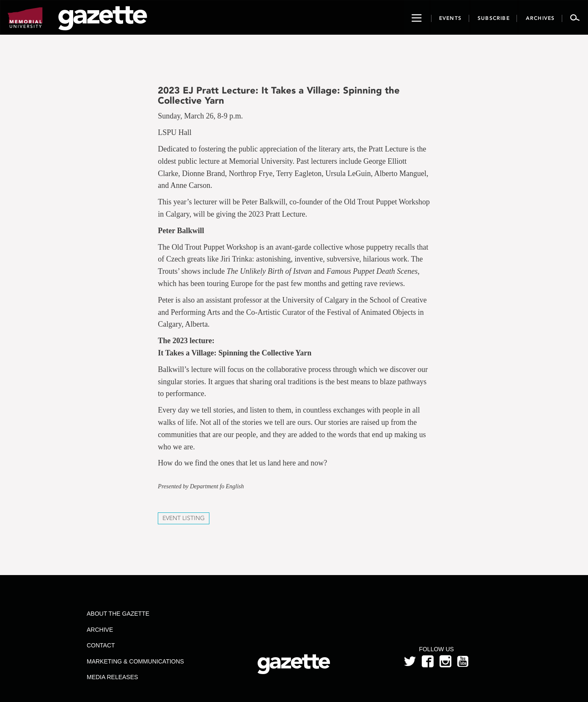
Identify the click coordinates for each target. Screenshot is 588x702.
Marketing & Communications (135, 661)
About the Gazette (118, 614)
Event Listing (184, 518)
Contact (101, 645)
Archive (100, 630)
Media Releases (112, 677)
